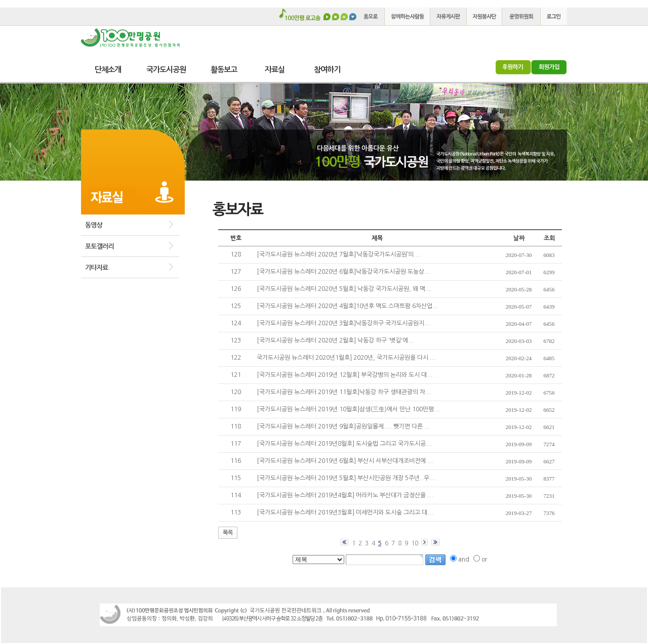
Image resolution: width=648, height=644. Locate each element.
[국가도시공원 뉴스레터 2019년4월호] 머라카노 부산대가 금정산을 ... (345, 495)
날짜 (519, 238)
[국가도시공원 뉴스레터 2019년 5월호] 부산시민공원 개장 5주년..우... (346, 478)
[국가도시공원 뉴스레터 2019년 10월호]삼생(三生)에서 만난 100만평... (348, 409)
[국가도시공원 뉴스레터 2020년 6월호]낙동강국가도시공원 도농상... (343, 272)
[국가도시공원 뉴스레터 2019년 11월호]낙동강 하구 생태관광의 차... (344, 392)
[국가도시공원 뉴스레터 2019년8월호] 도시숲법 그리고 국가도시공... (344, 444)
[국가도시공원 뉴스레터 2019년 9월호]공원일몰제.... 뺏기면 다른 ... (343, 426)
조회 (549, 238)
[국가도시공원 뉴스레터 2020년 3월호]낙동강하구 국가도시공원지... (343, 323)
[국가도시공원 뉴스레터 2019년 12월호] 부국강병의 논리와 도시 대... (345, 375)
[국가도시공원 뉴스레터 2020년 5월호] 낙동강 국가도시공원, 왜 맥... (344, 289)
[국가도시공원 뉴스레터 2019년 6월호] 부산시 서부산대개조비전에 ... (345, 461)
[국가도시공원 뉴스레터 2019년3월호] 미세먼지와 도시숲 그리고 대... (345, 512)
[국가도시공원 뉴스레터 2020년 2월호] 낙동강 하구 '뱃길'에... (335, 340)
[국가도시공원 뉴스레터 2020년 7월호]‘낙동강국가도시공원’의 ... (339, 254)
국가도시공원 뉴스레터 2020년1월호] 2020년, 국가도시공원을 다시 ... (346, 358)
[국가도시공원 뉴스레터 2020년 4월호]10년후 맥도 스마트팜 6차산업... (348, 306)
